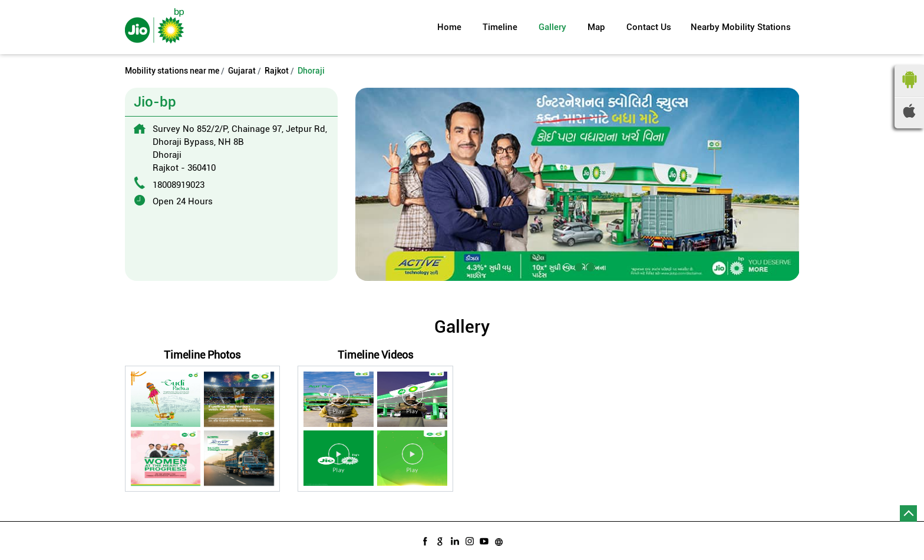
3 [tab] (589, 266)
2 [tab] (577, 266)
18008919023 (179, 185)
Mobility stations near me (172, 71)
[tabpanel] (577, 184)
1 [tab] (566, 266)
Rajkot (277, 71)
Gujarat (242, 71)
